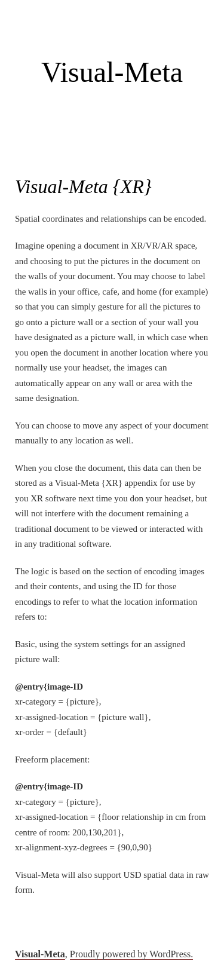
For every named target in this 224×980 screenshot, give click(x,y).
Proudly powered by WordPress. (131, 954)
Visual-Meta (112, 72)
